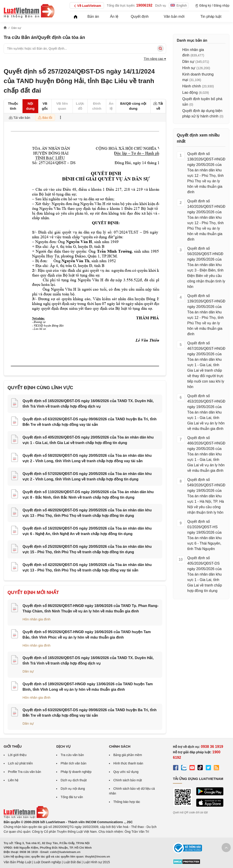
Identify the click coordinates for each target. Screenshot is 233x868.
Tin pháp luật (211, 16)
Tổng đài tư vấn (72, 797)
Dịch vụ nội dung (73, 789)
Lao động (190, 93)
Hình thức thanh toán (128, 763)
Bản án (93, 16)
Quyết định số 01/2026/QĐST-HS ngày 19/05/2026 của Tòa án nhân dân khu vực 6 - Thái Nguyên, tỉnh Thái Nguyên (204, 535)
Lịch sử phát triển (20, 763)
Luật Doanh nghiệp (47, 862)
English (179, 5)
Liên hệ (13, 780)
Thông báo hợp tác (127, 802)
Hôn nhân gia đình (37, 619)
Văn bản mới (174, 16)
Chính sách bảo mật (128, 780)
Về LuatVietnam (87, 6)
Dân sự (28, 671)
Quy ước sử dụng (126, 772)
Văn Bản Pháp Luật (18, 862)
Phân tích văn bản (73, 763)
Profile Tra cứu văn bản (24, 772)
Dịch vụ (161, 5)
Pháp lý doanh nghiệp (76, 772)
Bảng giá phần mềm (128, 755)
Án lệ (114, 16)
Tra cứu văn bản (72, 755)
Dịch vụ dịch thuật (74, 780)
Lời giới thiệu (17, 755)
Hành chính (192, 86)
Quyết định (140, 16)
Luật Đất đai (72, 862)
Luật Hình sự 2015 (97, 862)
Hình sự (189, 68)
